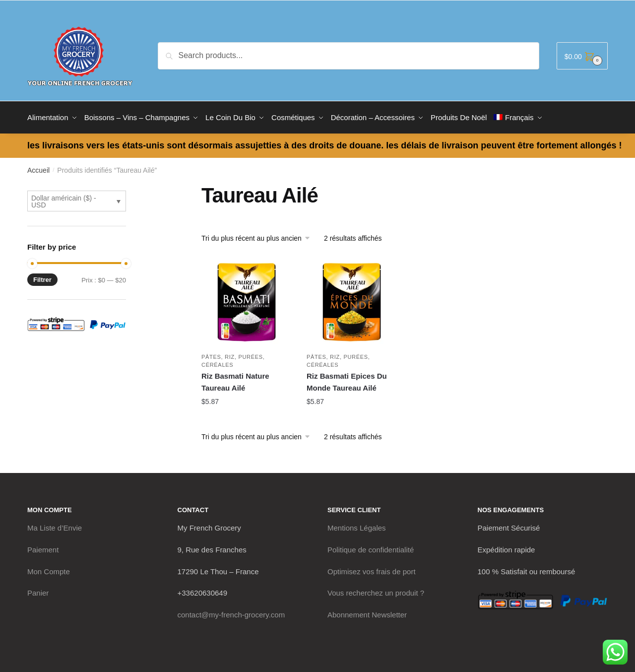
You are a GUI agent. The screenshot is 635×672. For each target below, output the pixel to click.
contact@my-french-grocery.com (231, 612)
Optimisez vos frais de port (372, 569)
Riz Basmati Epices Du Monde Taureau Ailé (347, 379)
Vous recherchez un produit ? (376, 590)
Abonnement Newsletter (367, 612)
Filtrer (42, 277)
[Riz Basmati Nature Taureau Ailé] (247, 300)
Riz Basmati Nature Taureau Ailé (235, 379)
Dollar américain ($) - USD (64, 199)
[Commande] (259, 236)
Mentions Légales (357, 525)
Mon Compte (49, 569)
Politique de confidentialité (371, 547)
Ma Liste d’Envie (55, 525)
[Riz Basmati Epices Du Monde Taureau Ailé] (352, 300)
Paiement (43, 547)
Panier (38, 590)
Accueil (38, 168)
